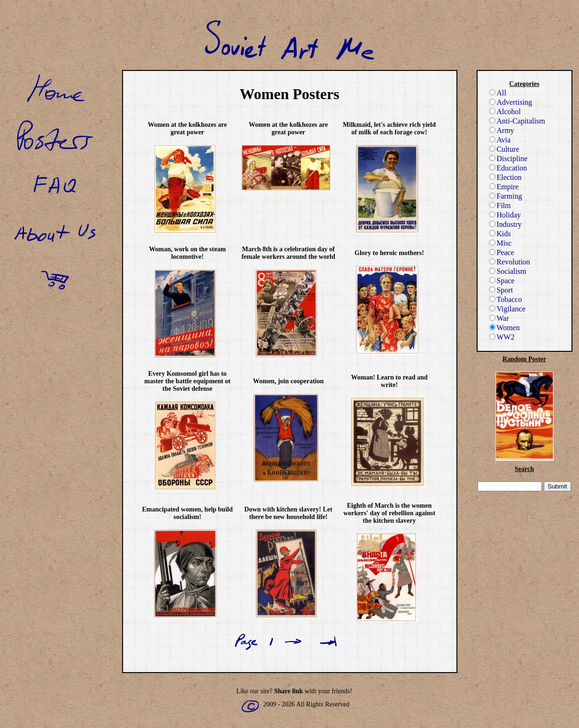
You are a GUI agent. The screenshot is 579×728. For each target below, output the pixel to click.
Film (500, 205)
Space (502, 281)
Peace (502, 252)
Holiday (505, 215)
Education (508, 168)
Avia (500, 140)
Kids (500, 234)
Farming (506, 196)
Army (502, 130)
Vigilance (507, 309)
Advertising (511, 102)
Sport (501, 290)
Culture (504, 149)
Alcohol (505, 112)
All (498, 93)
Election (506, 177)
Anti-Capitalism (517, 121)
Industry (506, 224)
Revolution (510, 262)
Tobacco (506, 299)
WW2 (502, 337)
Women (505, 328)
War (499, 318)
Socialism (508, 271)
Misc (501, 243)
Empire (504, 187)
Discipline (509, 159)
